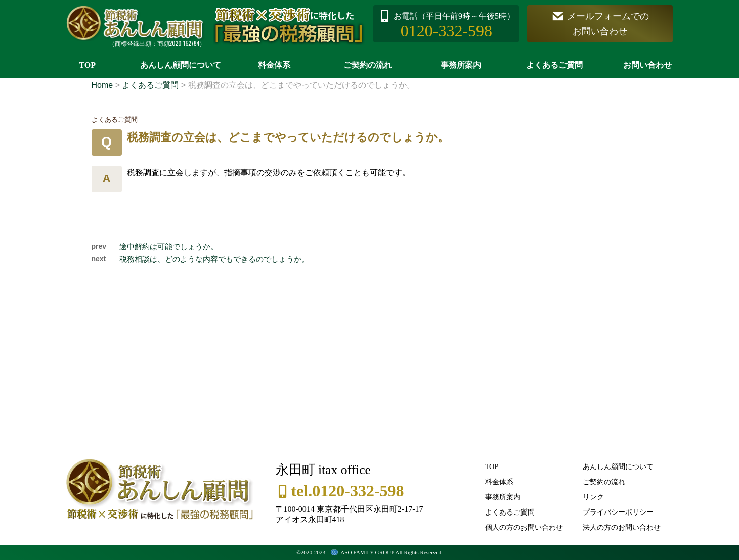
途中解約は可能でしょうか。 (169, 246)
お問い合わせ (647, 65)
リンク (593, 497)
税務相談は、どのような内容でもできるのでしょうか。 (214, 259)
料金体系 (274, 65)
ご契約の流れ (368, 65)
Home (102, 85)
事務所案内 (461, 65)
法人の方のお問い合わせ (622, 527)
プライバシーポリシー (618, 512)
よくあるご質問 (554, 65)
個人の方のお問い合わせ (524, 527)
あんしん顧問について (181, 65)
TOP (87, 65)
